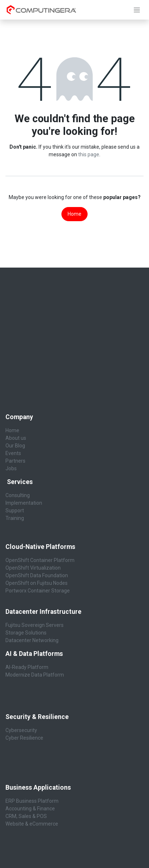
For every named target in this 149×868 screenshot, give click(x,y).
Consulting (18, 495)
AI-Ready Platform (27, 667)
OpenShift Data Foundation (37, 575)
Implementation (24, 503)
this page (89, 154)
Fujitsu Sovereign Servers (35, 625)
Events (13, 453)
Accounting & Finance (30, 809)
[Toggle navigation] (137, 10)
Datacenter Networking (32, 640)
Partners (15, 461)
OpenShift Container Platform (40, 560)
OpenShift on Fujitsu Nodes (37, 583)
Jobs (11, 468)
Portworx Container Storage (38, 591)
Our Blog (15, 446)
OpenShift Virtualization (33, 568)
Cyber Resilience (24, 738)
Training (15, 518)
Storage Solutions (26, 633)
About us (16, 438)
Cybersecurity (22, 730)
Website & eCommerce (32, 824)
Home (74, 214)
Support (15, 511)
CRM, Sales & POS (26, 816)
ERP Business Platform (32, 801)
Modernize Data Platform (35, 675)
